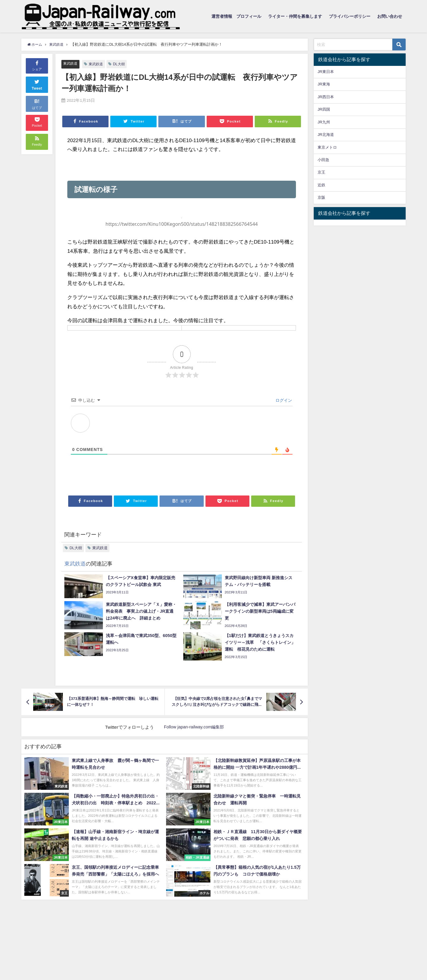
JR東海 (324, 84)
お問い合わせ (390, 16)
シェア (37, 65)
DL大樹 (122, 64)
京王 (321, 172)
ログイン (283, 400)
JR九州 (324, 122)
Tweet (37, 84)
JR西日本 (326, 97)
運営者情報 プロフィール (236, 16)
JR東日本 (326, 72)
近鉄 (321, 185)
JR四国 (324, 109)
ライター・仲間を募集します (295, 16)
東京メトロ (327, 147)
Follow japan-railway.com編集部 (194, 727)
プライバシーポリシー (350, 16)
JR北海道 (326, 135)
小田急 (323, 160)
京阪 (321, 197)
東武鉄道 (71, 64)
